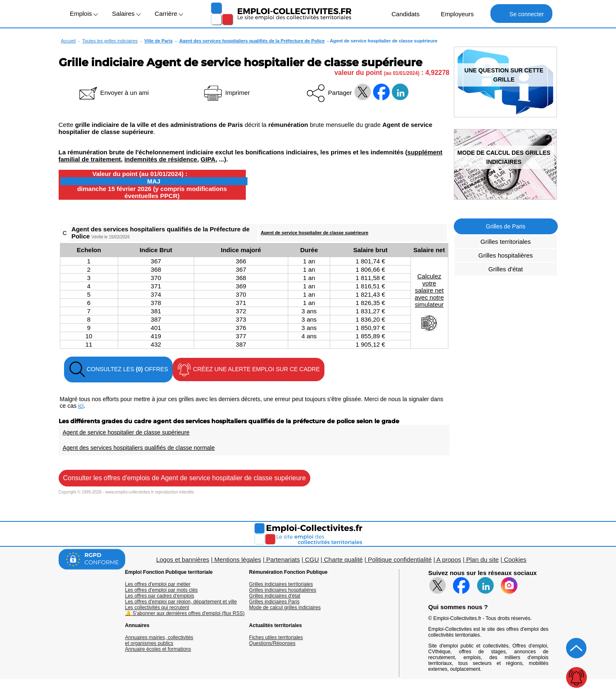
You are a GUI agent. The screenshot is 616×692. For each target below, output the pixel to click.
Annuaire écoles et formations (158, 649)
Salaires (126, 14)
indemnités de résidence (161, 159)
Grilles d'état (506, 269)
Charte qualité (343, 559)
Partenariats (283, 559)
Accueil (68, 41)
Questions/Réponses (272, 643)
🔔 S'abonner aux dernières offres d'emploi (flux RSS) (185, 613)
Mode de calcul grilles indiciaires (285, 608)
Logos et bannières (183, 559)
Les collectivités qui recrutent (157, 608)
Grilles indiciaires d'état (275, 596)
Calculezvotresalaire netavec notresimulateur (429, 302)
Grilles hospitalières (506, 255)
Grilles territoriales (506, 242)
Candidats (401, 14)
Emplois (84, 14)
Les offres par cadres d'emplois (160, 596)
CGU (312, 559)
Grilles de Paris (506, 226)
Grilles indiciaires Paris (274, 602)
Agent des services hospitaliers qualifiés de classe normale (139, 448)
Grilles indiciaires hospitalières (283, 590)
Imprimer (226, 93)
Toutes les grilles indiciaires (110, 41)
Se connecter (521, 14)
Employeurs (453, 14)
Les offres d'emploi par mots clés (162, 590)
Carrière (169, 14)
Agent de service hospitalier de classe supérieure (315, 233)
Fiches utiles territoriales (276, 637)
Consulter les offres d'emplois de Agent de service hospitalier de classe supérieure (185, 478)
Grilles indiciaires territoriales (281, 584)
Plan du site (482, 559)
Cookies (515, 559)
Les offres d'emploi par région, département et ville (181, 602)
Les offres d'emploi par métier (158, 584)
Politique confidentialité (400, 559)
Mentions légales (238, 559)
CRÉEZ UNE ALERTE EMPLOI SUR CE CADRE (249, 370)
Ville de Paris (158, 41)
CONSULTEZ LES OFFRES (119, 370)
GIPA (208, 159)
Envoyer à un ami (113, 93)
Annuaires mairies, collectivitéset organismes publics (159, 640)
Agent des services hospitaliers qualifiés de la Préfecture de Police (252, 41)
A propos (449, 559)
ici (81, 406)
